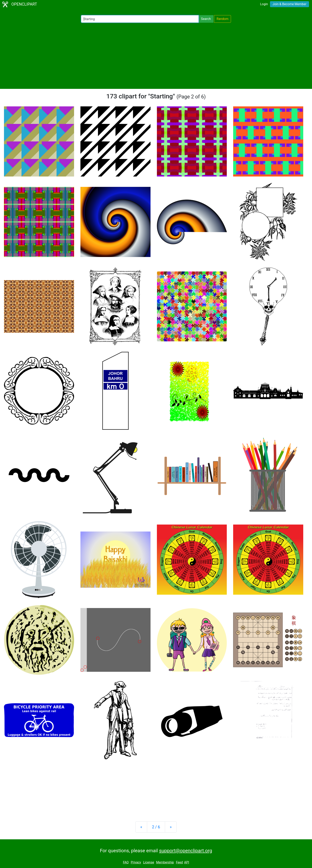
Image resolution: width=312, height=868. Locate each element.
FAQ (126, 862)
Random (223, 19)
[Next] (171, 827)
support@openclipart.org (186, 851)
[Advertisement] (156, 56)
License (149, 862)
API (187, 862)
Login (264, 4)
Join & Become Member (290, 4)
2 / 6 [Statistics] (156, 827)
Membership (165, 862)
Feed (179, 862)
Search (206, 19)
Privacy (136, 862)
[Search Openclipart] (140, 19)
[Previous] (141, 827)
